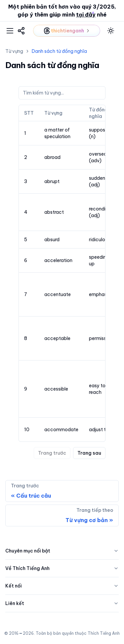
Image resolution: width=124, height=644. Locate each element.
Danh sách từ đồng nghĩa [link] (59, 51)
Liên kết (62, 603)
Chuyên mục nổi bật (62, 551)
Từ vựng (14, 51)
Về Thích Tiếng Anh (62, 568)
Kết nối (62, 586)
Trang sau (89, 453)
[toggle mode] (111, 31)
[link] (21, 31)
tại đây (86, 15)
